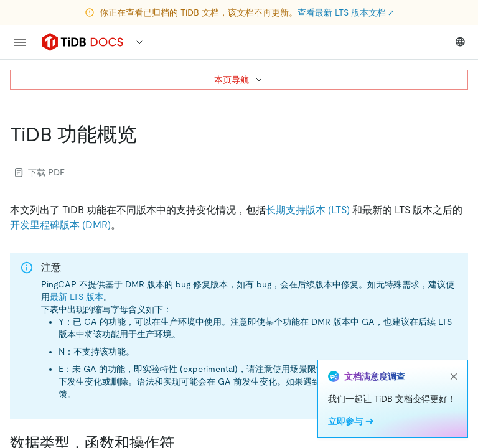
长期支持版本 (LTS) (308, 210)
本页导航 (239, 80)
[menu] (20, 42)
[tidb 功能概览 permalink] (147, 134)
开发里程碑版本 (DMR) (60, 225)
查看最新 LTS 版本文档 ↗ (346, 12)
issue (437, 381)
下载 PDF (40, 172)
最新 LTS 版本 (77, 297)
